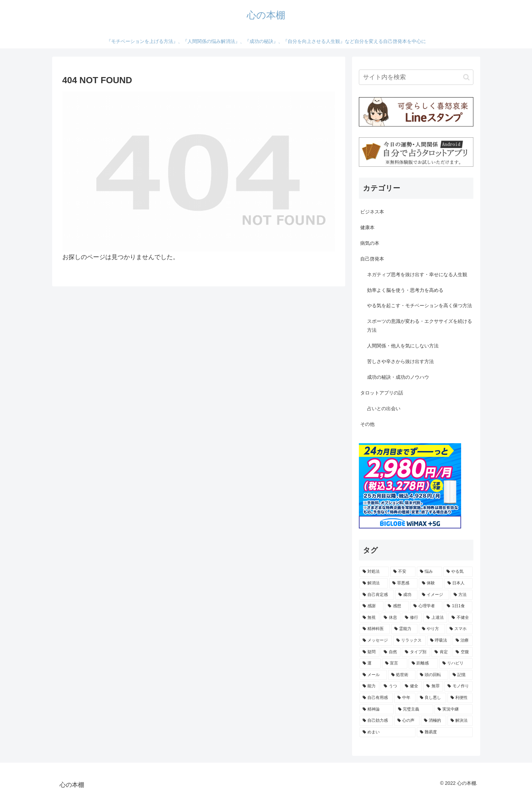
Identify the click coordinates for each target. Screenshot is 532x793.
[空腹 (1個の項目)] (462, 652)
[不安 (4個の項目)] (403, 572)
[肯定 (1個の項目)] (441, 652)
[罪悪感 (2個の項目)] (403, 583)
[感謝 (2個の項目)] (372, 606)
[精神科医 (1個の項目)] (375, 629)
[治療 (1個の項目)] (463, 641)
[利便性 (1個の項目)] (460, 698)
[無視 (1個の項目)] (369, 618)
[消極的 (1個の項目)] (434, 721)
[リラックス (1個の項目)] (409, 641)
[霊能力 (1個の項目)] (404, 629)
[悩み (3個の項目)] (429, 572)
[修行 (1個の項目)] (412, 618)
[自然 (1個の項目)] (391, 652)
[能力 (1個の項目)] (369, 686)
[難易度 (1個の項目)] (445, 732)
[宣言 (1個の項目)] (395, 663)
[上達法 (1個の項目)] (435, 618)
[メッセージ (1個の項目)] (376, 641)
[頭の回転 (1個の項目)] (432, 675)
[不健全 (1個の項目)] (460, 618)
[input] (416, 77)
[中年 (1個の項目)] (405, 698)
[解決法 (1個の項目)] (460, 721)
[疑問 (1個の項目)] (369, 652)
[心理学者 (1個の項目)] (427, 606)
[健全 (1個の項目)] (412, 686)
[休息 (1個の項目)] (391, 618)
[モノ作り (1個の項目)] (458, 686)
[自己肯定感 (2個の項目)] (377, 595)
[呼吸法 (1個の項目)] (439, 641)
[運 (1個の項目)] (370, 663)
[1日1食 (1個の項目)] (458, 606)
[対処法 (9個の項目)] (374, 572)
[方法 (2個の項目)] (462, 595)
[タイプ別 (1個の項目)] (416, 652)
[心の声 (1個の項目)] (407, 721)
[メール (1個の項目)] (373, 675)
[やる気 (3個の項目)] (458, 572)
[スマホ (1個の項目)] (460, 629)
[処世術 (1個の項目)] (402, 675)
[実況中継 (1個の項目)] (454, 709)
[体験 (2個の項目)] (431, 583)
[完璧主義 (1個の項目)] (414, 709)
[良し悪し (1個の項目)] (431, 698)
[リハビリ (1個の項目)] (456, 663)
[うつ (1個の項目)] (391, 686)
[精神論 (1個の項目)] (377, 709)
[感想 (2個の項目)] (397, 606)
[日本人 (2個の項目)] (459, 583)
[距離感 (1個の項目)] (423, 663)
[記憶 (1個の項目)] (461, 675)
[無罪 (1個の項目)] (433, 686)
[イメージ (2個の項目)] (434, 595)
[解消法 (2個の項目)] (374, 583)
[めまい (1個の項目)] (387, 732)
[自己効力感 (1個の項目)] (376, 721)
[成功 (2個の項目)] (406, 595)
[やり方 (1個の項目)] (432, 629)
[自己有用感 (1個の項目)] (376, 698)
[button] (466, 77)
